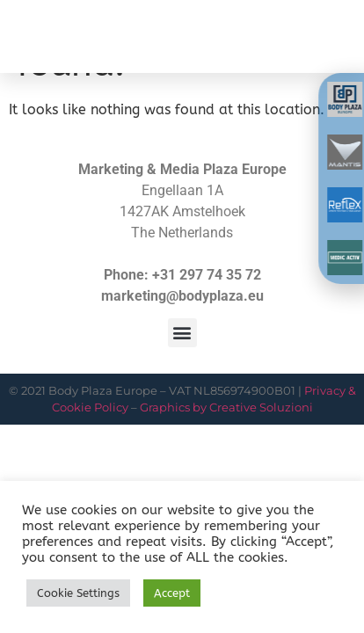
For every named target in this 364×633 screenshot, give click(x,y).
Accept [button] (172, 593)
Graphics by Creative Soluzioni (226, 407)
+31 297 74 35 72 (207, 275)
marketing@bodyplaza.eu (182, 296)
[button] (331, 45)
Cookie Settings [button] (78, 593)
